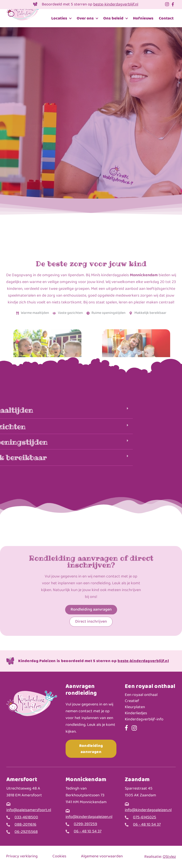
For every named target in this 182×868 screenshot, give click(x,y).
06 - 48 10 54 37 (88, 832)
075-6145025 (145, 818)
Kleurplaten (135, 707)
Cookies (59, 857)
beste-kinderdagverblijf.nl (116, 5)
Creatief (132, 701)
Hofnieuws (143, 18)
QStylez (169, 857)
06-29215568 (26, 832)
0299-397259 (85, 824)
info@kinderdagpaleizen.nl (89, 817)
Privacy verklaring (22, 857)
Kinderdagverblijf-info (144, 720)
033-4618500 (26, 818)
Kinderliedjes (136, 713)
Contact (166, 18)
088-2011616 (25, 825)
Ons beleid (113, 18)
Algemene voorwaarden (102, 857)
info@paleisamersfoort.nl (29, 810)
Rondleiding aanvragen (91, 749)
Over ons (85, 18)
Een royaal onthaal (141, 695)
